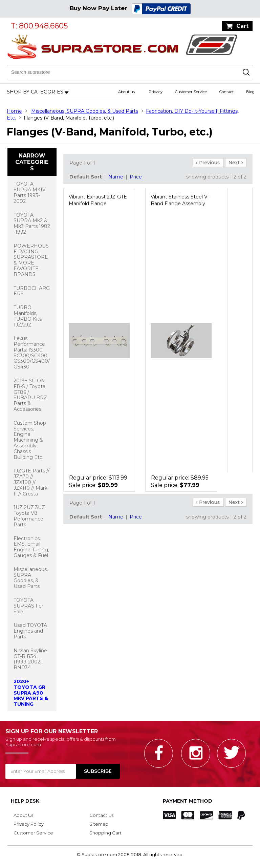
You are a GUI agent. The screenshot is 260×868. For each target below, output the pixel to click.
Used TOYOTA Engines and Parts (30, 631)
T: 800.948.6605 (39, 26)
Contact (226, 92)
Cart (242, 26)
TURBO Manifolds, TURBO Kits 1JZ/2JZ (28, 316)
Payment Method (188, 801)
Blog (250, 92)
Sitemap (99, 824)
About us (126, 92)
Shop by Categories (35, 92)
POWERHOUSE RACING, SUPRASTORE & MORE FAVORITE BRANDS (31, 260)
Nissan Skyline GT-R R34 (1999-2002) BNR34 (30, 659)
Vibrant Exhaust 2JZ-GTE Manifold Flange (98, 200)
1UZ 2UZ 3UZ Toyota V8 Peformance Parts (29, 516)
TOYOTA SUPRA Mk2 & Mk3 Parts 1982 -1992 (32, 224)
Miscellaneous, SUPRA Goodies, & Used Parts (85, 111)
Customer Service (191, 92)
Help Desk (25, 801)
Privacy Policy (29, 824)
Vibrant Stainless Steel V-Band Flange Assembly (180, 200)
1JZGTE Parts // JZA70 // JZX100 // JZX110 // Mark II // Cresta (31, 482)
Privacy (156, 92)
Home (14, 111)
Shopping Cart (105, 833)
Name (116, 177)
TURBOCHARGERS (32, 291)
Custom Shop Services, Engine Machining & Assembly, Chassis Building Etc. (30, 440)
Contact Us (101, 815)
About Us (23, 815)
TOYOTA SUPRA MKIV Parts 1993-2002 (30, 192)
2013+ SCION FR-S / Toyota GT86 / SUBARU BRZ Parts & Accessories (30, 395)
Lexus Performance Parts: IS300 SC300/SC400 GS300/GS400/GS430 (32, 353)
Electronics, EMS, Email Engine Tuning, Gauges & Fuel (31, 547)
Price (136, 177)
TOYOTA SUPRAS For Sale (28, 606)
